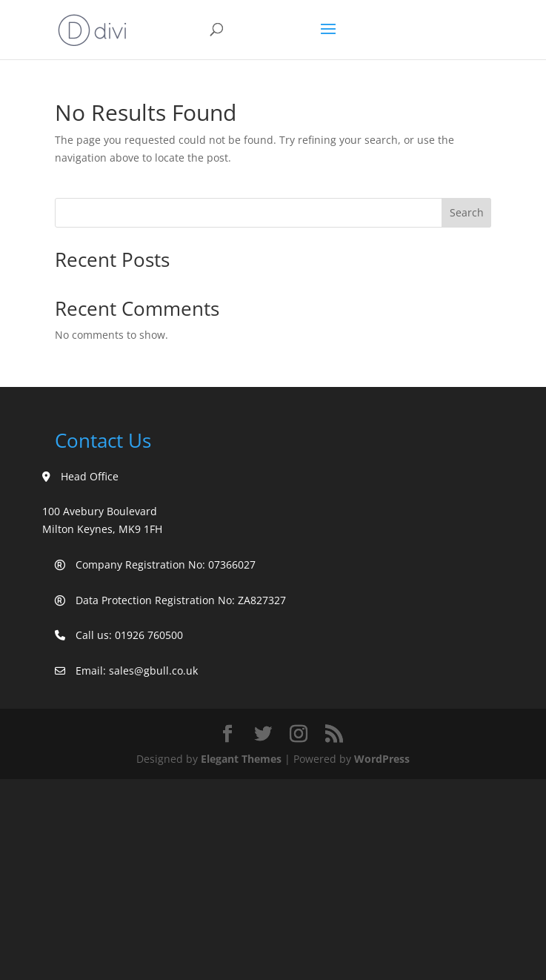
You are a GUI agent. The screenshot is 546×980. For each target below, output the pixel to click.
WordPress (382, 759)
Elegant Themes (241, 759)
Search (467, 212)
